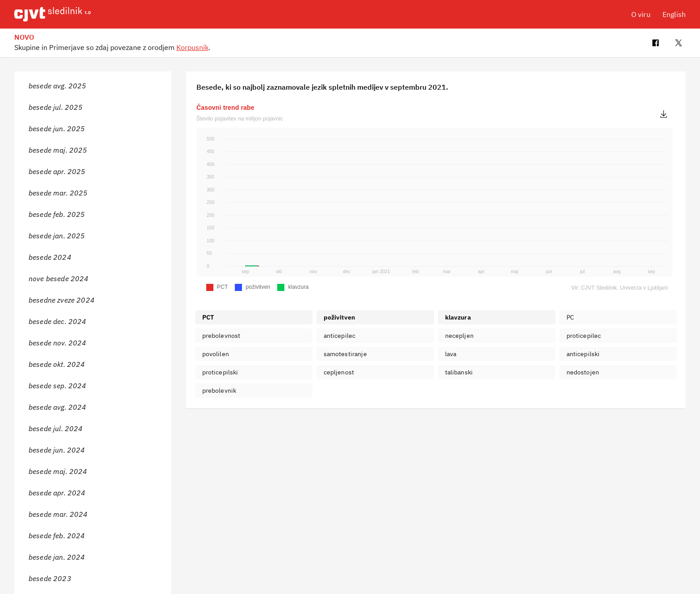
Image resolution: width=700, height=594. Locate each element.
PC (570, 317)
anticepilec (340, 336)
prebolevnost (221, 336)
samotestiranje (345, 354)
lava (451, 354)
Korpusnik (192, 47)
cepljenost (339, 372)
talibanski (459, 372)
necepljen (459, 336)
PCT (208, 317)
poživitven (340, 317)
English (674, 14)
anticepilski (583, 354)
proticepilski (220, 372)
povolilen (216, 354)
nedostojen (583, 372)
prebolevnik (219, 390)
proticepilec (584, 336)
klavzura (458, 317)
